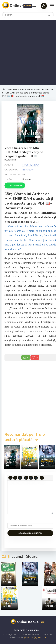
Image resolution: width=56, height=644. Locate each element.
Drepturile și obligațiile (27, 630)
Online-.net (24, 6)
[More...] (42, 478)
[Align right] (36, 478)
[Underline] (20, 478)
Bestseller (10, 160)
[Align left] (26, 478)
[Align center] (31, 478)
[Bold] (10, 478)
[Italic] (15, 478)
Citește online (15, 185)
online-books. (31, 622)
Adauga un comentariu (30, 533)
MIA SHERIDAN (31, 165)
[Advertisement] (28, 52)
